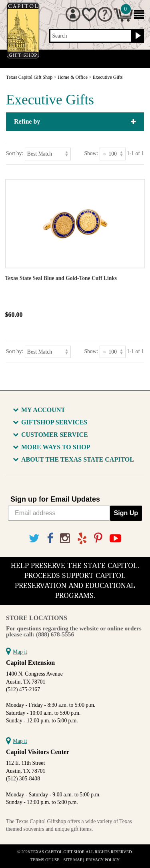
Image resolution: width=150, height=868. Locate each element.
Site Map (73, 860)
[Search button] (137, 36)
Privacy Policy (103, 860)
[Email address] (59, 513)
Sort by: (15, 153)
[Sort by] (48, 154)
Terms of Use (45, 860)
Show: (91, 153)
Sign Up (126, 513)
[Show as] (113, 154)
